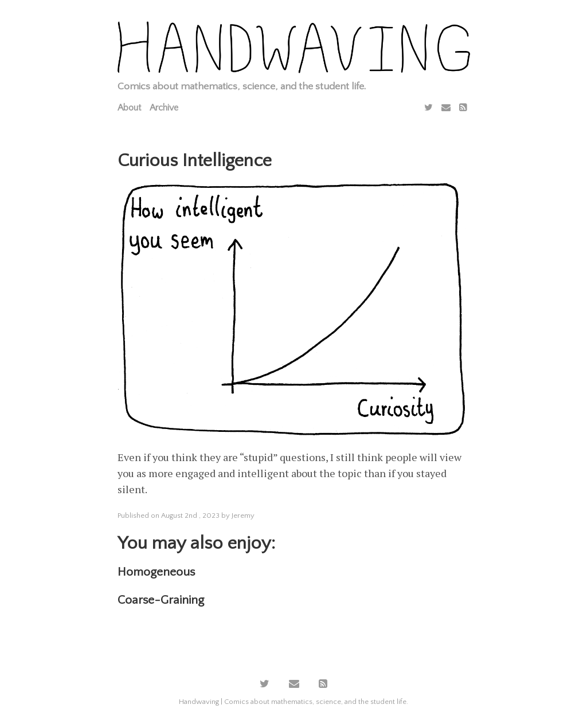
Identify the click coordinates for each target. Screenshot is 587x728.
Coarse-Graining (161, 600)
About (129, 108)
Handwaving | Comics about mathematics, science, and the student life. (293, 702)
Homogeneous (156, 572)
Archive (164, 108)
